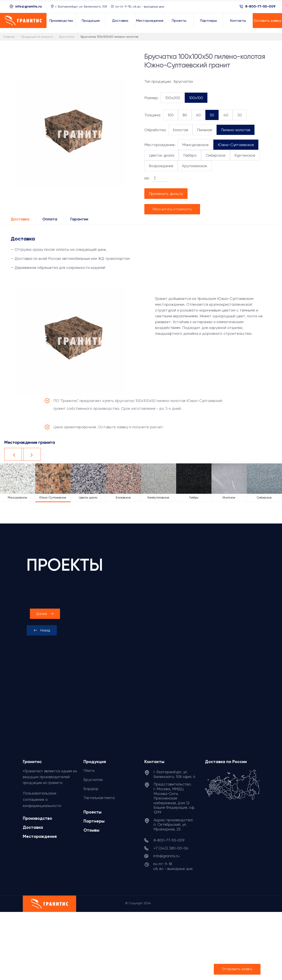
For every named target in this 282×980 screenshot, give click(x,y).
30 (240, 115)
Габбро (190, 155)
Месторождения (40, 836)
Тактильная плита (99, 798)
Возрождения (161, 166)
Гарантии (79, 219)
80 (185, 115)
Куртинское (245, 155)
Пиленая (204, 130)
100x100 (196, 98)
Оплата (50, 219)
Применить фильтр (166, 194)
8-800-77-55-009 (260, 6)
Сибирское (216, 155)
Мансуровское (195, 145)
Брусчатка (93, 780)
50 (212, 115)
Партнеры (94, 821)
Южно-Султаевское (236, 145)
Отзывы (91, 830)
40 (226, 115)
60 (198, 115)
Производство (37, 818)
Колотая (180, 130)
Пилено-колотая (236, 130)
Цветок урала (162, 155)
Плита (89, 770)
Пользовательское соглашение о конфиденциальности (42, 799)
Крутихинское (195, 166)
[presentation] (42, 630)
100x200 (173, 98)
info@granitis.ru (29, 6)
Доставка (20, 219)
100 (171, 115)
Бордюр (91, 789)
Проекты (92, 812)
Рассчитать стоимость (172, 209)
